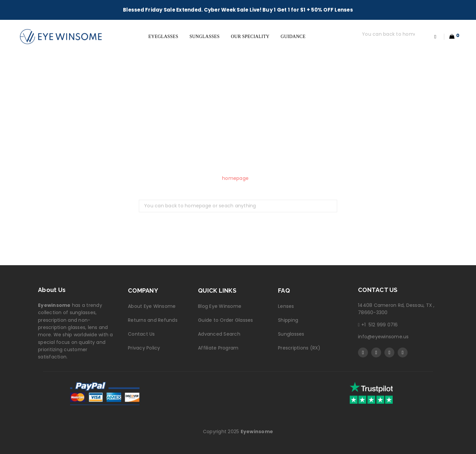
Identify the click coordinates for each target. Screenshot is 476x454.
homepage (235, 178)
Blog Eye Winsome (220, 306)
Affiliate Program (218, 348)
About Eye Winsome (152, 306)
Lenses (286, 306)
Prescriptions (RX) (299, 348)
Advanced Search (219, 334)
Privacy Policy (144, 348)
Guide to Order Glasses (226, 320)
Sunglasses (291, 334)
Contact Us (141, 334)
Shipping (288, 320)
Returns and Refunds (153, 320)
